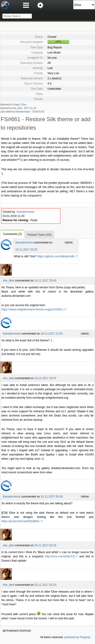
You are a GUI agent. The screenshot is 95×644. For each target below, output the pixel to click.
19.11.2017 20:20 (26, 250)
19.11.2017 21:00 (51, 334)
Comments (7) (12, 234)
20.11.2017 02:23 (45, 585)
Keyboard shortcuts (17, 631)
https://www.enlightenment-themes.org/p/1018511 (32, 309)
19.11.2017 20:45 (45, 281)
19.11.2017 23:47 (45, 378)
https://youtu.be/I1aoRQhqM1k (21, 521)
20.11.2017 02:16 (45, 545)
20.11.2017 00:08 (51, 497)
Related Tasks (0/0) (40, 235)
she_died (17, 108)
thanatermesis (23, 112)
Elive (24, 105)
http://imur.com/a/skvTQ (60, 556)
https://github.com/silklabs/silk (56, 256)
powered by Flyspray (77, 637)
